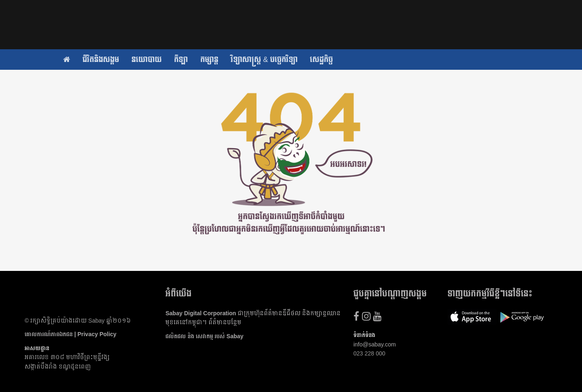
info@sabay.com (375, 344)
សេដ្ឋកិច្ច (321, 60)
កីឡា (181, 60)
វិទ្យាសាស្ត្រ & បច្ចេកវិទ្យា (264, 60)
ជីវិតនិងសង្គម (101, 60)
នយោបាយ (147, 60)
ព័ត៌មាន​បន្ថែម (225, 322)
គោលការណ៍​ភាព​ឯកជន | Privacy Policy (71, 334)
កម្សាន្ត (209, 60)
